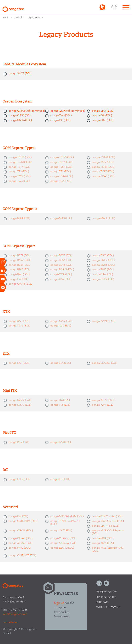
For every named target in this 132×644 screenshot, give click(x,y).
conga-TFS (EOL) (61, 171)
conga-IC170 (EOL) (20, 405)
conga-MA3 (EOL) (61, 218)
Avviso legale (106, 597)
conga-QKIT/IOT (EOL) (22, 555)
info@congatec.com (15, 614)
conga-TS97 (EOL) (61, 162)
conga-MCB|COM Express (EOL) (108, 532)
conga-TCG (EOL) (19, 181)
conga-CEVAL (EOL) (21, 538)
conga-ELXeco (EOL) (104, 363)
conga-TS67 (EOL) (61, 167)
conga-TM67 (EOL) (103, 167)
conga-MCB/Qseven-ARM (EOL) (108, 549)
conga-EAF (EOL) (19, 363)
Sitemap (102, 602)
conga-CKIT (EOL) (61, 530)
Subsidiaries (10, 622)
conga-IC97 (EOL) (103, 405)
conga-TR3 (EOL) (19, 171)
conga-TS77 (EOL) (19, 167)
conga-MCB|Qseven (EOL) (108, 521)
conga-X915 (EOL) (19, 326)
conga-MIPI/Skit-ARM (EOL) (67, 516)
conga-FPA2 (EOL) (20, 548)
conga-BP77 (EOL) (20, 255)
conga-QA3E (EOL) (20, 115)
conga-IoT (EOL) (60, 479)
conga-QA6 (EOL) (61, 115)
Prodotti (18, 17)
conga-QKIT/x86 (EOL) (106, 526)
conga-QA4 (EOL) (103, 111)
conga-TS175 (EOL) (20, 157)
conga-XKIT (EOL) (103, 538)
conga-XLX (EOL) (61, 326)
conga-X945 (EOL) (61, 321)
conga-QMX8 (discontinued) (68, 111)
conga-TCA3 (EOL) (103, 176)
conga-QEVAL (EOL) (21, 530)
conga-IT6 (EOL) (60, 400)
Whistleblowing (108, 607)
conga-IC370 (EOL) (20, 400)
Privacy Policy (107, 592)
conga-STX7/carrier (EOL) (107, 516)
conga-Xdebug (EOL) (63, 543)
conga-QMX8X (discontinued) (27, 111)
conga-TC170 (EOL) (20, 162)
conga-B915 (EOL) (103, 269)
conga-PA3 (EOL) (61, 442)
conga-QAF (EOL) (103, 120)
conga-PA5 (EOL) (19, 442)
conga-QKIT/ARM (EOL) (23, 521)
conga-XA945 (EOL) (104, 321)
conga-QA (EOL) (102, 115)
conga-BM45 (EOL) (103, 265)
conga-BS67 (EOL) (103, 255)
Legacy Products (36, 17)
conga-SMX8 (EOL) (20, 73)
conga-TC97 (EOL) (103, 171)
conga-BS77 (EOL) (61, 255)
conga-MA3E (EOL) (103, 218)
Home (5, 17)
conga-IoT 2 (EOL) (20, 479)
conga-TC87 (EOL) (20, 176)
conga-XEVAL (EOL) (20, 543)
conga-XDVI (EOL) (103, 543)
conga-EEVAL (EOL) (62, 548)
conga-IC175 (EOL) (103, 400)
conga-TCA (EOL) (61, 181)
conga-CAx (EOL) (61, 279)
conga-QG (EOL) (60, 120)
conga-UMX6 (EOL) (20, 120)
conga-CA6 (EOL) (102, 274)
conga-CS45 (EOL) (103, 279)
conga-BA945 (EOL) (62, 269)
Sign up (59, 603)
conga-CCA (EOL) (61, 274)
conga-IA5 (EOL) (60, 405)
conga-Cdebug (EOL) (63, 538)
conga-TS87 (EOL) (103, 162)
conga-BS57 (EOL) (61, 260)
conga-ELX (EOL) (61, 363)
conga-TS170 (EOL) (103, 157)
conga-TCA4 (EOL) (62, 176)
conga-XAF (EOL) (19, 321)
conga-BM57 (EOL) (103, 260)
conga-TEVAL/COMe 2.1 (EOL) (65, 522)
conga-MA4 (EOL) (19, 218)
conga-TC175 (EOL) (62, 157)
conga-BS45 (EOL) (61, 265)
